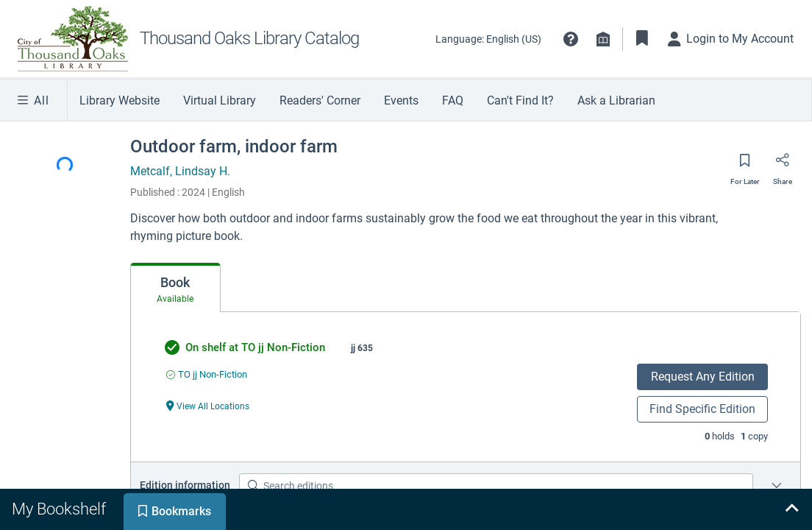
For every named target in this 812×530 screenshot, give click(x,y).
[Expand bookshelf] (791, 509)
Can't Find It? (520, 100)
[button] (571, 39)
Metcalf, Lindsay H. (180, 171)
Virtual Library (220, 100)
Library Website (120, 100)
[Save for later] (745, 165)
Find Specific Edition (702, 409)
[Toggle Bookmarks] (642, 39)
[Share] (783, 165)
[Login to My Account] (731, 39)
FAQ (453, 100)
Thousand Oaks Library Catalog (249, 38)
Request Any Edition (703, 377)
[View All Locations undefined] (208, 405)
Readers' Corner (320, 100)
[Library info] (603, 39)
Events (401, 100)
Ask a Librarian (616, 100)
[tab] (175, 288)
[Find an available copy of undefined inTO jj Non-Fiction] (207, 374)
